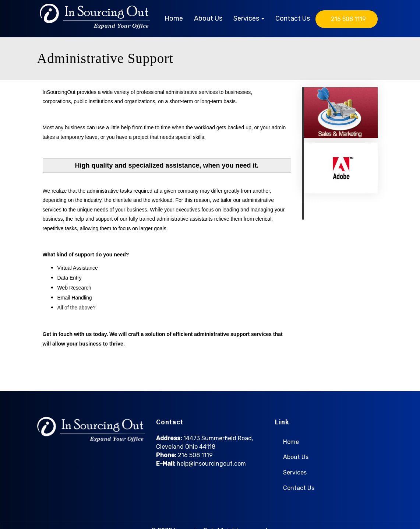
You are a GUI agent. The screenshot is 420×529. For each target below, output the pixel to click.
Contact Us (293, 18)
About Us (208, 18)
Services (249, 18)
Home (174, 18)
